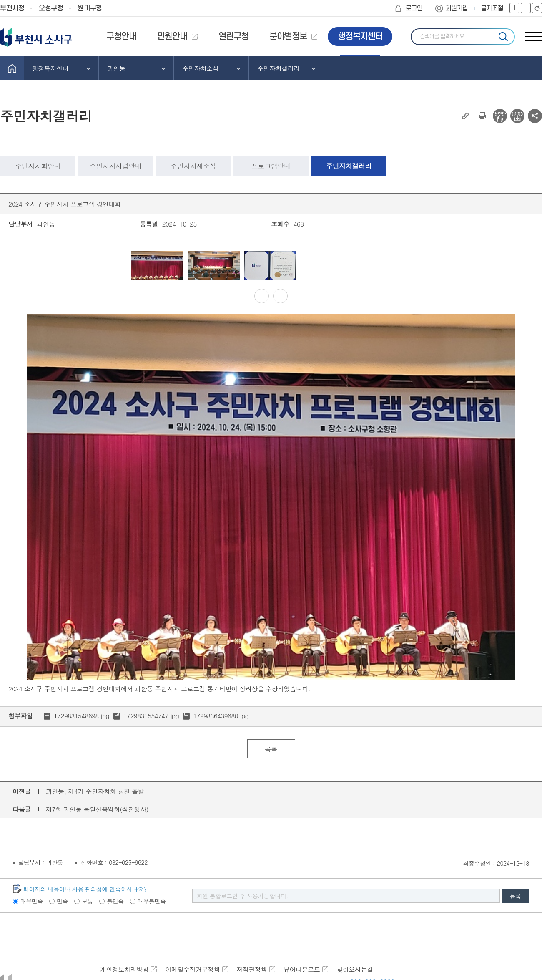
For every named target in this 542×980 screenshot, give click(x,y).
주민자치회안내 (38, 166)
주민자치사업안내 (115, 166)
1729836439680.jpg (221, 716)
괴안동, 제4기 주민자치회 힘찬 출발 (95, 791)
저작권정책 (252, 969)
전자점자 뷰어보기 (500, 116)
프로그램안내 (271, 166)
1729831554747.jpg (151, 716)
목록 (271, 749)
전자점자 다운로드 (517, 116)
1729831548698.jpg (82, 716)
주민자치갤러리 (349, 166)
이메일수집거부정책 (192, 969)
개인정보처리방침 (124, 969)
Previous (120, 266)
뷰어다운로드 (302, 969)
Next (423, 266)
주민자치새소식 (193, 166)
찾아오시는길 (355, 969)
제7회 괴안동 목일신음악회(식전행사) (97, 809)
